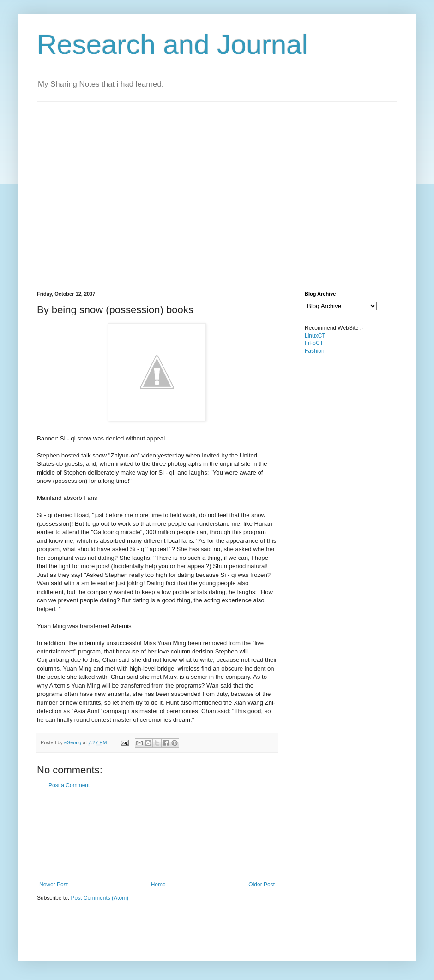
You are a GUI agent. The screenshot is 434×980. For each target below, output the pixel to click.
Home (158, 885)
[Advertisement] (87, 188)
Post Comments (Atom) (99, 898)
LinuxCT (315, 336)
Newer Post (54, 885)
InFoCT (314, 343)
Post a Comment (69, 785)
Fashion (315, 351)
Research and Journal (172, 45)
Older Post (262, 885)
